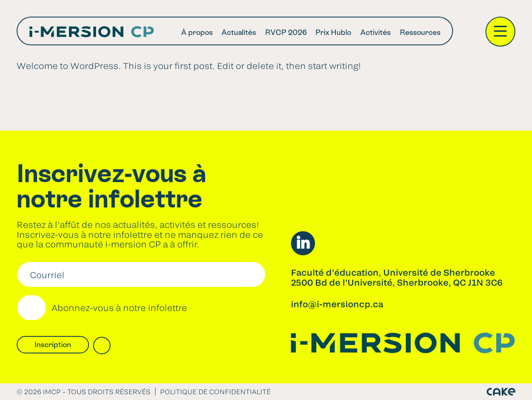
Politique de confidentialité (215, 391)
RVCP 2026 (286, 32)
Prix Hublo (333, 32)
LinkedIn (303, 243)
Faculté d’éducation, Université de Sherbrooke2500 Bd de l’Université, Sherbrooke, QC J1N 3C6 (397, 277)
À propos (197, 32)
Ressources (420, 32)
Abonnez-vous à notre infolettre (119, 308)
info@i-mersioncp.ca (337, 304)
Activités (376, 32)
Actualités (239, 32)
